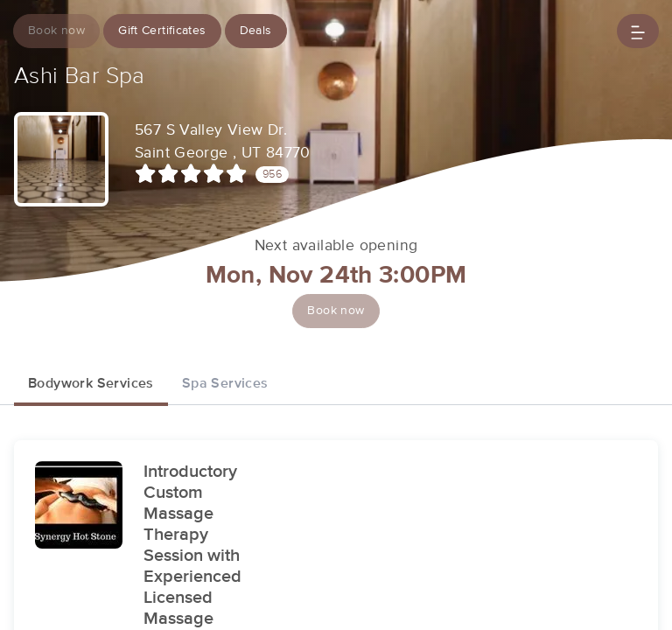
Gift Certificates (162, 31)
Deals (256, 31)
